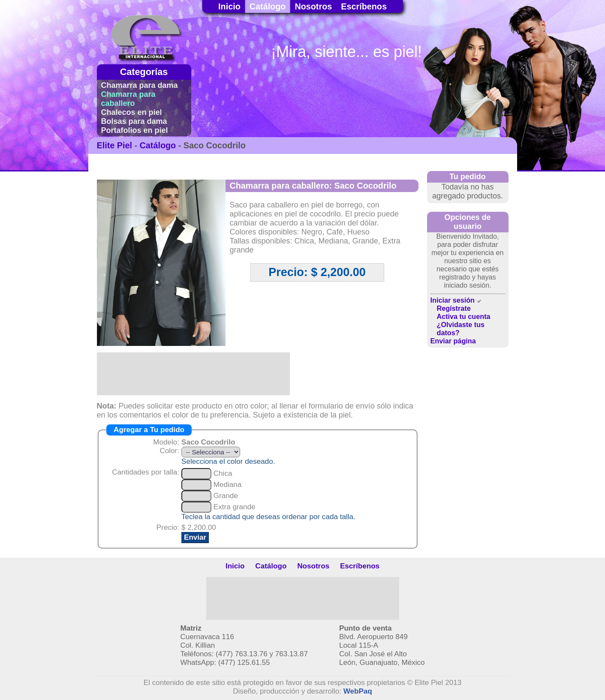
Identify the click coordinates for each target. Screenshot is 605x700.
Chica (223, 473)
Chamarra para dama (140, 85)
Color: (169, 451)
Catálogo (268, 6)
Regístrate (454, 308)
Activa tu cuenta (464, 316)
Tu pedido (468, 177)
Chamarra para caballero (128, 99)
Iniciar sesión (456, 300)
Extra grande (235, 507)
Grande (226, 496)
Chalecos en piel (132, 112)
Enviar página (453, 341)
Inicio (229, 6)
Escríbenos (364, 6)
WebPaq (358, 691)
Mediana (228, 485)
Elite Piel (114, 145)
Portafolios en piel (135, 130)
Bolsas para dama (134, 121)
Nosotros (313, 6)
